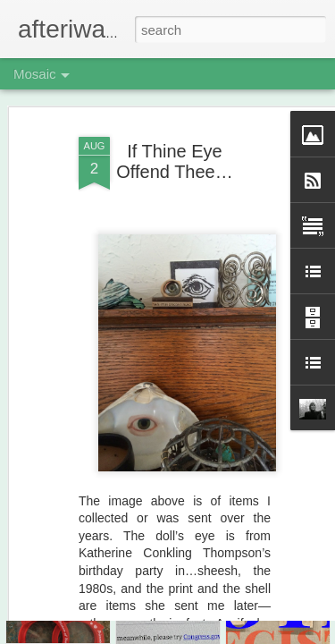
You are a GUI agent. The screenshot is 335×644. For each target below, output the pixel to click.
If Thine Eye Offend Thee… (174, 103)
